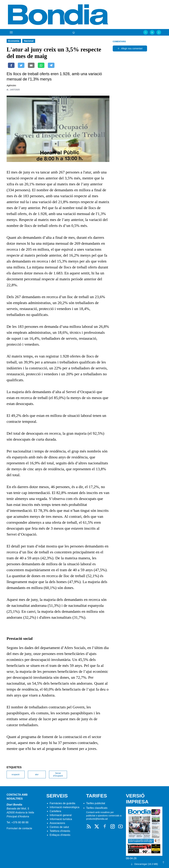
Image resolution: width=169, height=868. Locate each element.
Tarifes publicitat (96, 803)
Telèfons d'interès (60, 831)
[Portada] (74, 32)
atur (37, 775)
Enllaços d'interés (60, 835)
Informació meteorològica (65, 807)
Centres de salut (59, 827)
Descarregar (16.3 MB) (144, 864)
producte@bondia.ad (97, 819)
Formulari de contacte (19, 828)
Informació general (61, 815)
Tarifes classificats (97, 808)
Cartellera (55, 811)
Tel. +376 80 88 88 (17, 822)
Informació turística (61, 819)
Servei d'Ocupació (58, 775)
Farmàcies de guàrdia (62, 803)
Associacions (57, 823)
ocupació (16, 775)
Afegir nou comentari (130, 48)
